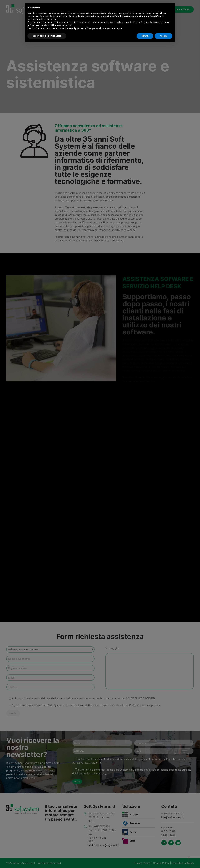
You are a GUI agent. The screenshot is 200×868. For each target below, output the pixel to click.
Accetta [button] (164, 36)
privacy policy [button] (118, 13)
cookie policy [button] (50, 19)
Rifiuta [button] (145, 36)
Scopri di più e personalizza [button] (47, 36)
